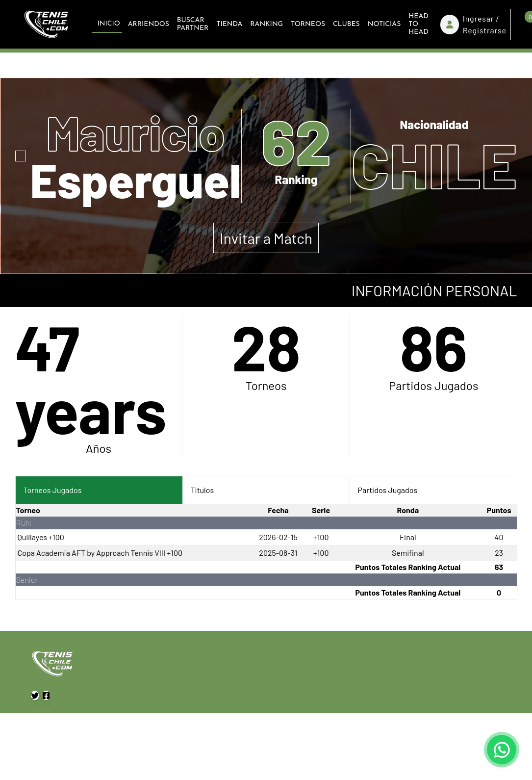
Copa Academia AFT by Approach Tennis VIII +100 (100, 553)
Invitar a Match (266, 238)
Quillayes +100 (41, 537)
